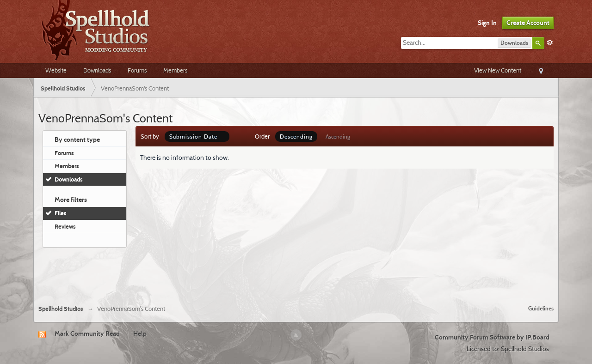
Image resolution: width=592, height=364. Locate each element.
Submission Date (197, 136)
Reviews (65, 226)
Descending (296, 136)
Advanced (550, 42)
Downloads (97, 70)
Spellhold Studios (61, 309)
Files (61, 213)
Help (140, 334)
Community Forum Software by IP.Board (492, 337)
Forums (137, 70)
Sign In (487, 23)
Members (175, 70)
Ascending (338, 136)
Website (56, 70)
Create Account (528, 23)
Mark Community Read (87, 334)
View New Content (498, 70)
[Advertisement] (296, 273)
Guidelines (541, 308)
